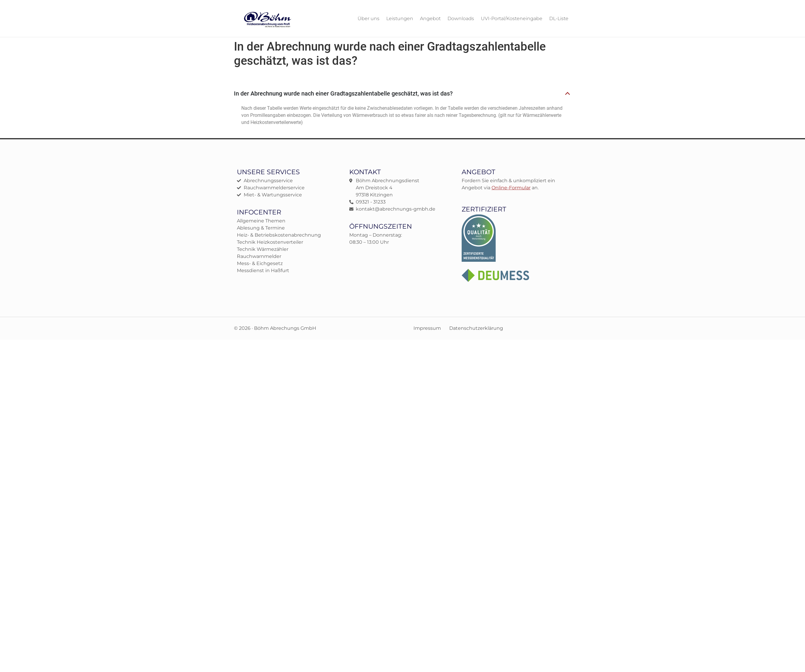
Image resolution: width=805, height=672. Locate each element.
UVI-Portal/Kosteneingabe (512, 18)
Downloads (461, 18)
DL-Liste (559, 18)
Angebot (430, 18)
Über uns (368, 18)
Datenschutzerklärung (476, 328)
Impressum (427, 328)
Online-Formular (511, 187)
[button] (402, 93)
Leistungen (400, 18)
